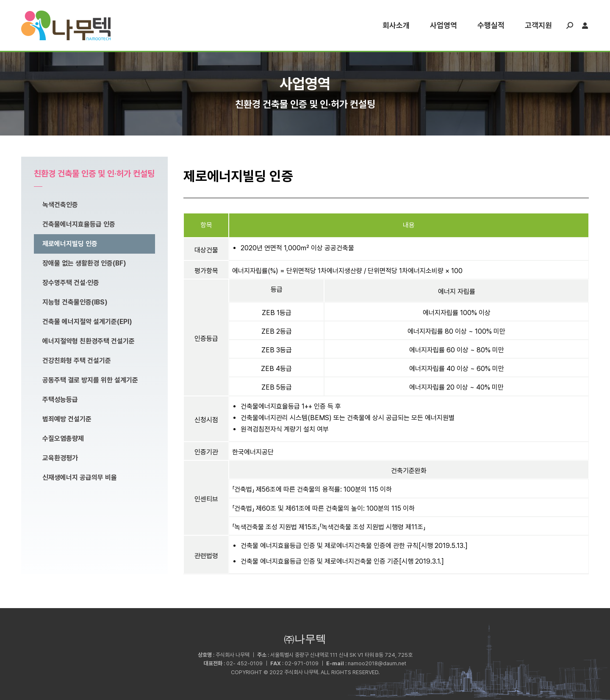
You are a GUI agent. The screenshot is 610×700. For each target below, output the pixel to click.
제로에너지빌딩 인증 (70, 244)
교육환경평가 (60, 458)
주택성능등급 (60, 400)
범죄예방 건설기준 (67, 419)
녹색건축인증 (60, 205)
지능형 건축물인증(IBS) (75, 302)
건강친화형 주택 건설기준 (77, 361)
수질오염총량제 (63, 439)
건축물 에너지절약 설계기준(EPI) (87, 322)
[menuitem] (396, 25)
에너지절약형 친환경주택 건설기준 (89, 341)
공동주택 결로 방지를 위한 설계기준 (90, 380)
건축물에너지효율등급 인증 (79, 224)
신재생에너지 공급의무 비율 (80, 477)
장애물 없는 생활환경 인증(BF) (84, 263)
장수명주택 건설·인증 (71, 283)
